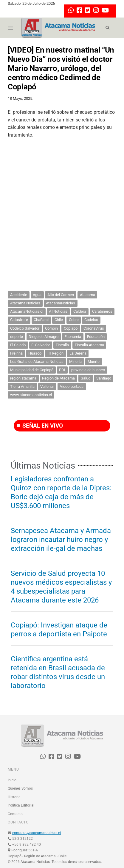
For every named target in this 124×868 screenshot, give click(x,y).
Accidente (19, 295)
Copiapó (71, 328)
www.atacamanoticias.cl (31, 395)
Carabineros (102, 311)
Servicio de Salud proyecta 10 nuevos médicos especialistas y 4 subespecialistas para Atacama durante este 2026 (61, 587)
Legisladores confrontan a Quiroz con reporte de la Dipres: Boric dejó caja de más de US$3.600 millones (61, 492)
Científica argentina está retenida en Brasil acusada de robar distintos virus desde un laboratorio (58, 672)
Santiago (104, 378)
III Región (55, 353)
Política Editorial (21, 805)
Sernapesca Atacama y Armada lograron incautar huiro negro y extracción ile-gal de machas (61, 540)
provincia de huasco (88, 370)
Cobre (74, 320)
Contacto (15, 814)
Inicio (12, 780)
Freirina (16, 353)
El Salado (18, 345)
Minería (75, 362)
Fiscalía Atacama (89, 345)
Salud (86, 378)
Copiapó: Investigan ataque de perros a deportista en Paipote (59, 630)
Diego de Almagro (44, 337)
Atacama (87, 295)
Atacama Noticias (25, 303)
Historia (14, 797)
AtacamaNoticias (61, 303)
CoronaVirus (94, 328)
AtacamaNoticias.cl (27, 311)
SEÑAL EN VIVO (40, 426)
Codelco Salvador (25, 328)
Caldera (80, 311)
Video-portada (72, 386)
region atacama (23, 378)
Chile (59, 320)
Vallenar (47, 386)
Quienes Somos (20, 788)
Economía (73, 337)
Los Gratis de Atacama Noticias (37, 362)
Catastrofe (19, 320)
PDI (62, 370)
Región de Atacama (58, 378)
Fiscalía (62, 345)
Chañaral (41, 320)
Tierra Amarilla (22, 386)
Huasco (35, 353)
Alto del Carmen (61, 295)
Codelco (91, 320)
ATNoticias (58, 311)
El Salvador (41, 345)
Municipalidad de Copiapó (32, 370)
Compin (51, 328)
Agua (37, 295)
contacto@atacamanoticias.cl (37, 833)
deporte (17, 337)
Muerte (94, 362)
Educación (96, 337)
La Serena (78, 353)
